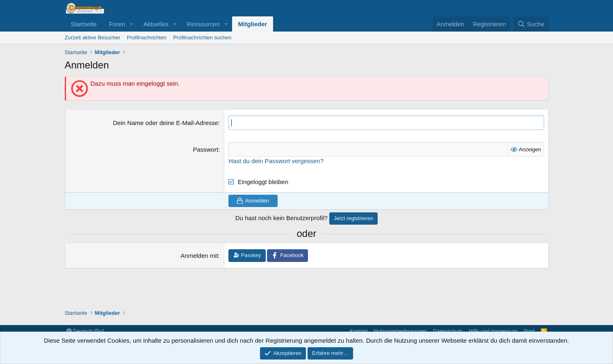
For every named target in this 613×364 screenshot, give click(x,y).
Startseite (84, 24)
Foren (117, 24)
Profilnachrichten (147, 38)
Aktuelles (156, 24)
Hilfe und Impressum (493, 331)
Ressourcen (203, 24)
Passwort (205, 149)
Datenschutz (448, 331)
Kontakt (359, 331)
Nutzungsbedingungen (400, 331)
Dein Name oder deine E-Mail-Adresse (165, 123)
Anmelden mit (199, 256)
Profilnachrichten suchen (202, 38)
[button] (132, 24)
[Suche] (531, 24)
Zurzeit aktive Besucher (93, 38)
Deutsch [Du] (85, 331)
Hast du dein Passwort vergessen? (276, 161)
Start (529, 331)
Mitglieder (253, 24)
